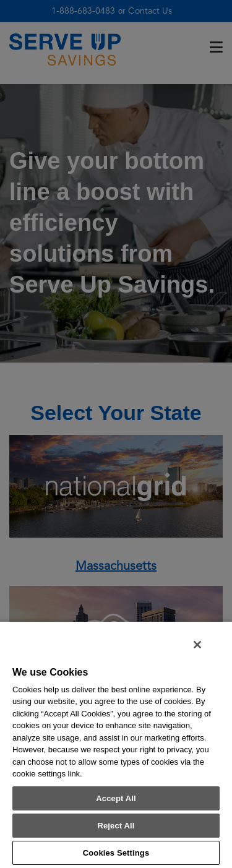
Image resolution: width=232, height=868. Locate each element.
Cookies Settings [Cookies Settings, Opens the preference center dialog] (116, 853)
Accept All (116, 798)
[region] (116, 744)
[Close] (197, 645)
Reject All (116, 826)
